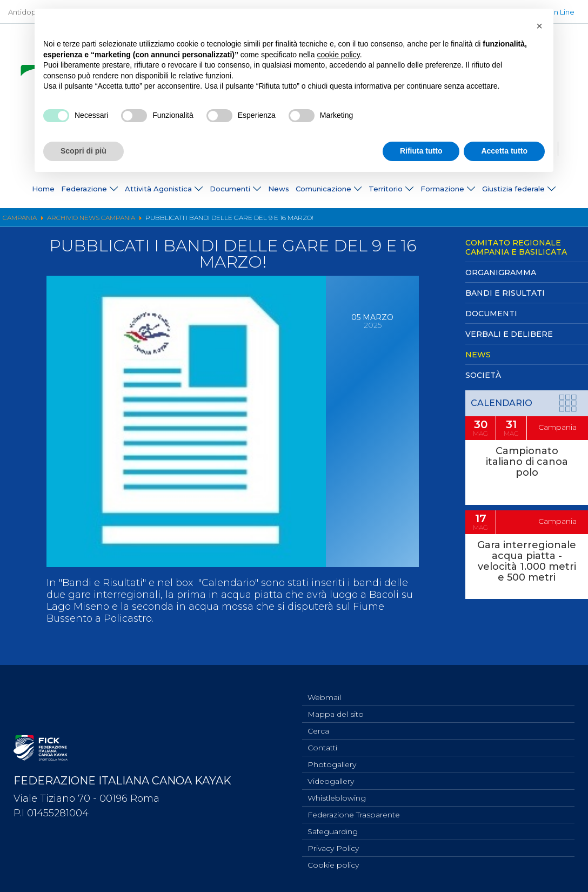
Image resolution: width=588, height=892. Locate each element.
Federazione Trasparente (354, 811)
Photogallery (332, 757)
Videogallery (331, 775)
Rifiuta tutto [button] (421, 151)
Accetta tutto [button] (504, 151)
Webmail (324, 686)
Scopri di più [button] (83, 151)
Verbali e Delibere (509, 334)
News (279, 189)
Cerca (318, 722)
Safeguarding (333, 829)
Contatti (322, 740)
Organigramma (501, 272)
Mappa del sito (336, 704)
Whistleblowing (337, 793)
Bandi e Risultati (505, 293)
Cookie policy (333, 864)
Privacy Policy (333, 847)
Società (483, 375)
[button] (539, 26)
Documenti (491, 314)
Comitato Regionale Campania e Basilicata (516, 247)
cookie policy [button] (339, 55)
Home (43, 189)
